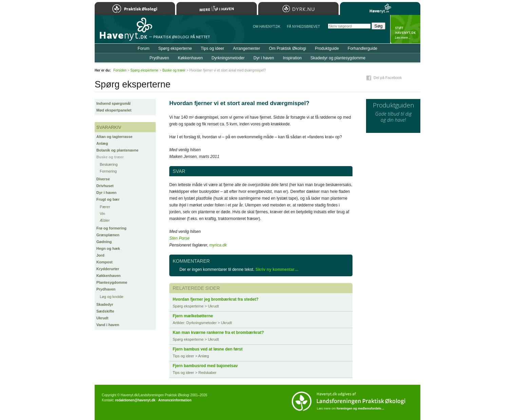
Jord (100, 255)
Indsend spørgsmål (113, 103)
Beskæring (109, 164)
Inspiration (292, 58)
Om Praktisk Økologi (288, 48)
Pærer (105, 207)
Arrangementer (247, 48)
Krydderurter (108, 269)
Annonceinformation (175, 400)
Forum (144, 48)
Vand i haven (108, 325)
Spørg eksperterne (175, 48)
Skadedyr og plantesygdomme (338, 58)
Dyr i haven (106, 193)
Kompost (104, 262)
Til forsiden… (124, 32)
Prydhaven (106, 289)
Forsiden (120, 70)
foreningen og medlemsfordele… (360, 408)
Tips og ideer (213, 48)
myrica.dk (218, 245)
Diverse (103, 179)
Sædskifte (105, 311)
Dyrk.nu (298, 8)
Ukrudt (102, 318)
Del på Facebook (388, 78)
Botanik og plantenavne (117, 150)
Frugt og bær (108, 199)
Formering (108, 171)
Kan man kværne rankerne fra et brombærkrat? (218, 333)
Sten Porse (179, 238)
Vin (102, 214)
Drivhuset (105, 186)
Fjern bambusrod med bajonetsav (205, 366)
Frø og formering (111, 228)
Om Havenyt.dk (266, 27)
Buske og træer (110, 157)
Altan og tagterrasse (114, 137)
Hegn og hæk (108, 248)
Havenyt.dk (380, 8)
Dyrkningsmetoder (228, 58)
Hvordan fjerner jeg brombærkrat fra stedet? (216, 299)
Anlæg (102, 143)
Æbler (105, 220)
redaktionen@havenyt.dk (135, 400)
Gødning (104, 242)
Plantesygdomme (112, 282)
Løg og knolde (112, 297)
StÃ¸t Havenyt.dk (405, 29)
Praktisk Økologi (135, 8)
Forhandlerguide (363, 48)
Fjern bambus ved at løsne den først (208, 349)
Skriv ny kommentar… (277, 269)
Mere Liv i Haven (217, 8)
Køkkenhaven (109, 276)
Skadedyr (105, 304)
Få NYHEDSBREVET (303, 27)
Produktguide (327, 48)
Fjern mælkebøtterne (193, 316)
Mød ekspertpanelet (114, 110)
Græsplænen (108, 235)
